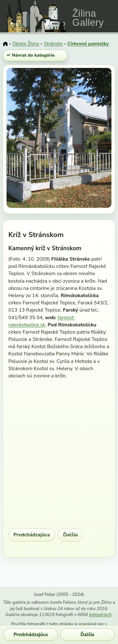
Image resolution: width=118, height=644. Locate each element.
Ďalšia (70, 535)
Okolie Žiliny (26, 44)
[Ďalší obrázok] (96, 139)
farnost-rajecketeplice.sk (42, 321)
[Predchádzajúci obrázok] (22, 139)
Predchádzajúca (32, 535)
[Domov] (5, 44)
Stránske (53, 44)
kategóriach (100, 615)
